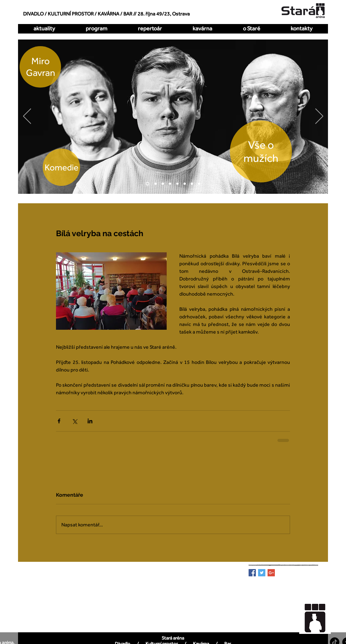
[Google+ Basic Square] (271, 573)
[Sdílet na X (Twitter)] (74, 421)
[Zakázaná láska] (177, 184)
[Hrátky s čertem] (163, 184)
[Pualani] (192, 184)
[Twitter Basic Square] (262, 573)
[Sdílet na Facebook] (59, 421)
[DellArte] (199, 184)
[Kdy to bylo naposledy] (170, 184)
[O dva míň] (155, 184)
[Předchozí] (27, 117)
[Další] (319, 117)
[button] (150, 28)
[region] (318, 615)
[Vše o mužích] (148, 184)
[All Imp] (185, 184)
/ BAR (126, 14)
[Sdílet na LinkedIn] (90, 421)
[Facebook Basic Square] (252, 573)
